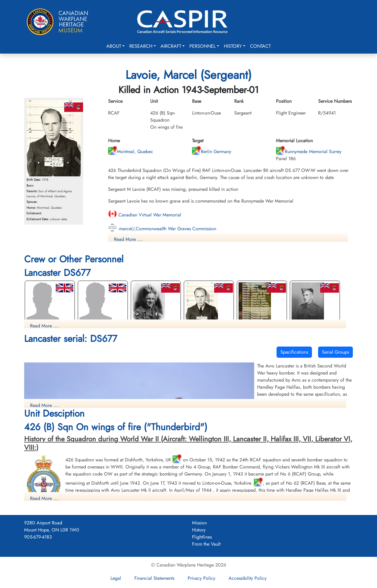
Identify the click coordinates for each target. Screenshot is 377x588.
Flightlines (202, 537)
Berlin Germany (212, 151)
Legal (116, 578)
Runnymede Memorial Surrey (309, 151)
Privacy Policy (201, 578)
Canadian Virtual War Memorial (145, 215)
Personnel (202, 46)
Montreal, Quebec (131, 151)
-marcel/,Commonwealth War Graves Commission (162, 229)
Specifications (294, 352)
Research (141, 46)
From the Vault (206, 544)
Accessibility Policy (248, 578)
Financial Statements (154, 578)
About (114, 46)
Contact (260, 46)
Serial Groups (335, 352)
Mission (199, 523)
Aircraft (171, 46)
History (233, 46)
